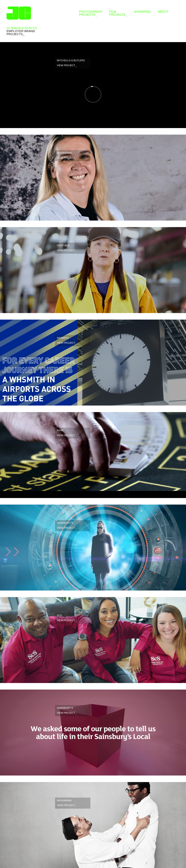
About (163, 12)
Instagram (177, 10)
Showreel (142, 12)
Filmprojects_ (118, 13)
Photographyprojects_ (91, 13)
